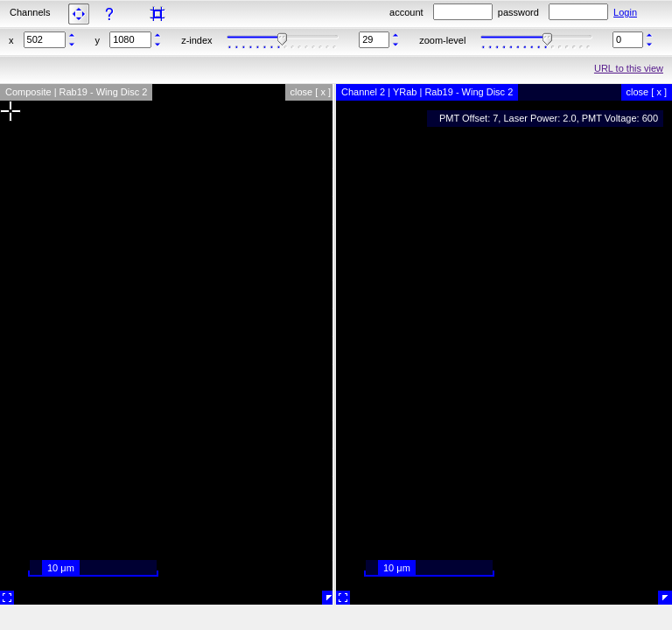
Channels (30, 12)
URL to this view (629, 68)
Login (625, 12)
